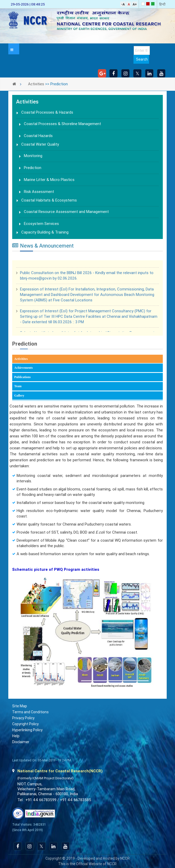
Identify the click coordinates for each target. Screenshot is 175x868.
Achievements (23, 368)
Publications (22, 377)
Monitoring (33, 156)
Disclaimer (21, 742)
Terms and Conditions (30, 712)
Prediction (33, 168)
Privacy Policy (23, 718)
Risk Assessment (39, 192)
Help (16, 736)
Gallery (19, 396)
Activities (36, 84)
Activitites (29, 358)
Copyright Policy (25, 724)
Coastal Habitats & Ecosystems (49, 200)
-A (123, 4)
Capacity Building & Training (45, 232)
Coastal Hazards (38, 136)
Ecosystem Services (41, 224)
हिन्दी (162, 4)
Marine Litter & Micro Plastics (49, 180)
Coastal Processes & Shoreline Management (62, 124)
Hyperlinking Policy (27, 730)
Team (18, 386)
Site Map (20, 706)
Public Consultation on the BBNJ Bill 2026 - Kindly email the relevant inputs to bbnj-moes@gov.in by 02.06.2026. (87, 277)
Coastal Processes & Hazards (47, 112)
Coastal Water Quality (40, 144)
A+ (135, 4)
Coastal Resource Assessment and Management (66, 212)
